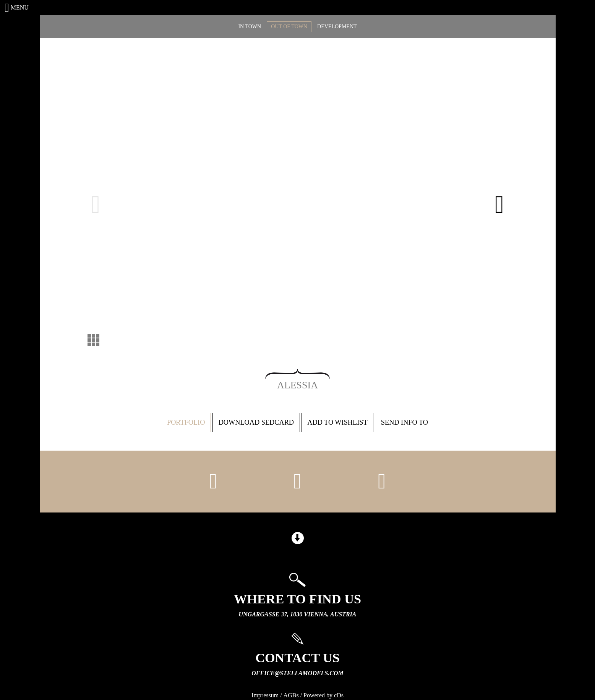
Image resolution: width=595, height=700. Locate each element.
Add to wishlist (337, 422)
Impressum (265, 695)
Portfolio (186, 422)
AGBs (291, 695)
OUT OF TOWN (289, 27)
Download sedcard (256, 422)
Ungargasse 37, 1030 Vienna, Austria (298, 614)
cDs (339, 695)
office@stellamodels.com (297, 673)
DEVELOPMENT (337, 27)
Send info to (405, 422)
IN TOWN (250, 27)
